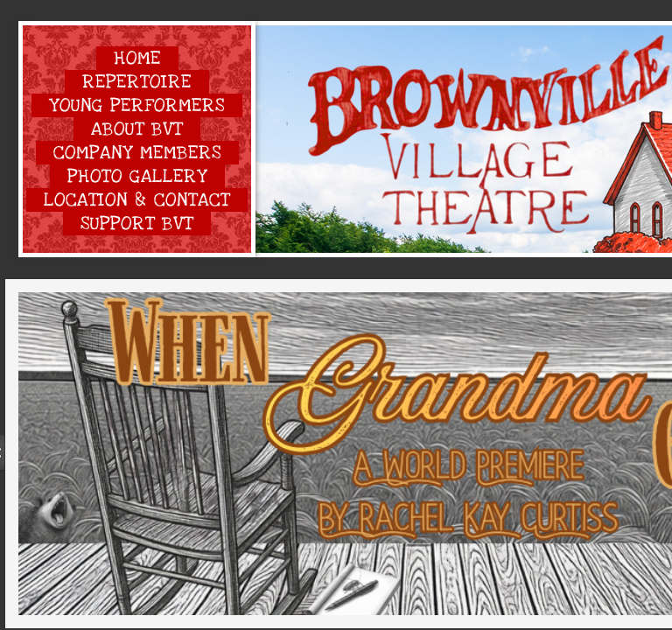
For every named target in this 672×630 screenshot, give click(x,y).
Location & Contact (137, 200)
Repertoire (137, 82)
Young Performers (137, 105)
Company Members (137, 153)
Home (137, 58)
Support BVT (137, 224)
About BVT (137, 129)
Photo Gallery (137, 176)
